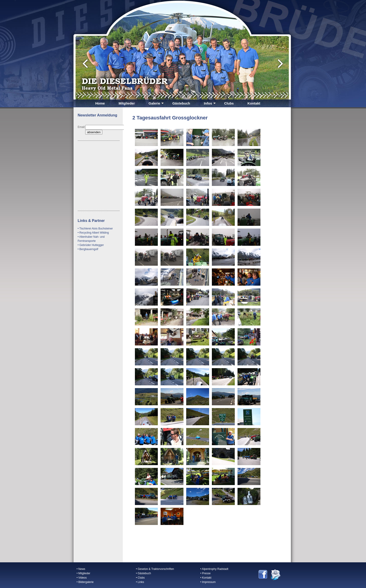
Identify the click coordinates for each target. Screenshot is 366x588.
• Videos (82, 578)
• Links (140, 582)
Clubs (229, 103)
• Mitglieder (84, 573)
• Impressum (208, 582)
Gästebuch (181, 103)
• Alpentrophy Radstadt (214, 569)
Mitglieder (127, 103)
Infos (210, 103)
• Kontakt (206, 578)
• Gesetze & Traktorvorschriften (155, 569)
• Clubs (140, 578)
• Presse (206, 573)
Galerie (156, 103)
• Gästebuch (144, 573)
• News (81, 569)
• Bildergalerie (85, 582)
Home (100, 103)
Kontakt (254, 103)
